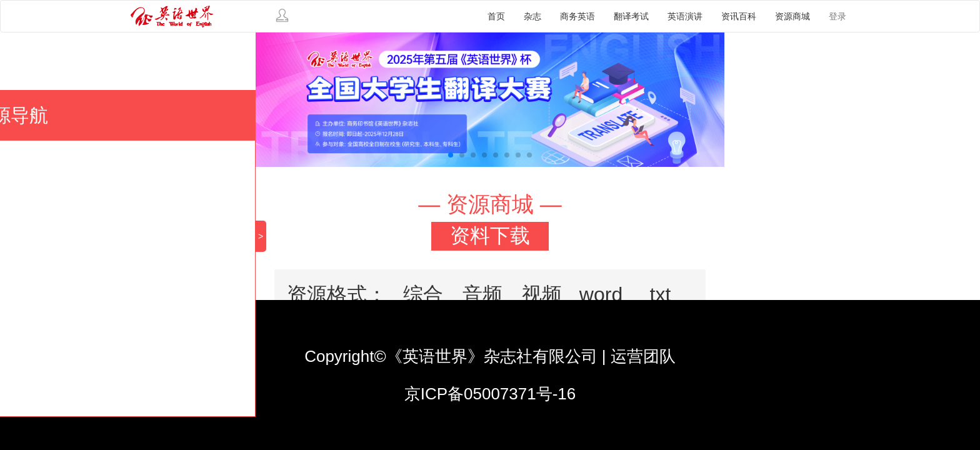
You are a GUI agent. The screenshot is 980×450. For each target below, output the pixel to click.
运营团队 (643, 356)
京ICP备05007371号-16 (490, 394)
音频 (482, 294)
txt (661, 294)
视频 (542, 294)
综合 (423, 294)
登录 (837, 16)
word (601, 294)
